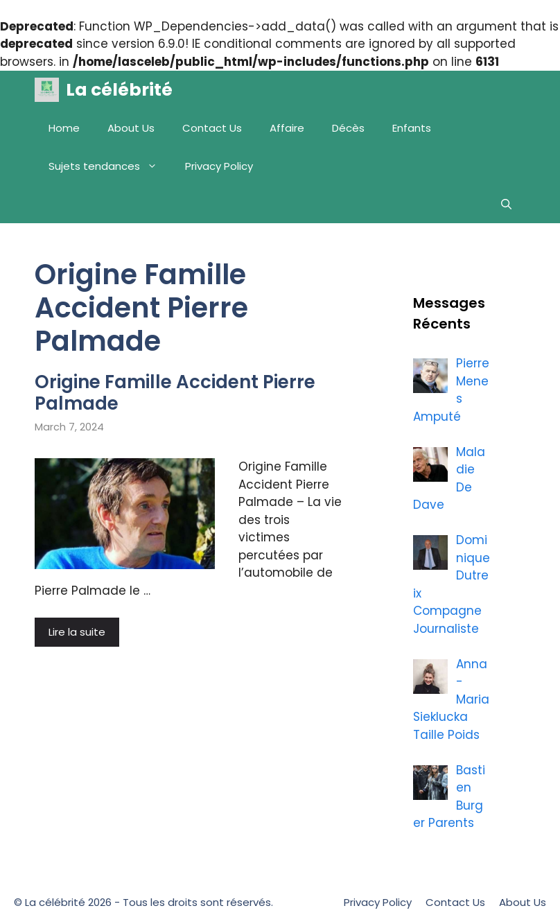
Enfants (412, 128)
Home (64, 128)
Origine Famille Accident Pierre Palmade (175, 393)
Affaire (287, 128)
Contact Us (212, 128)
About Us (131, 128)
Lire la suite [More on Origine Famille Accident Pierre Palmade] (77, 632)
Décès (348, 128)
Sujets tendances (110, 166)
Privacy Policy (219, 166)
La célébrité (119, 90)
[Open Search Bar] (506, 204)
